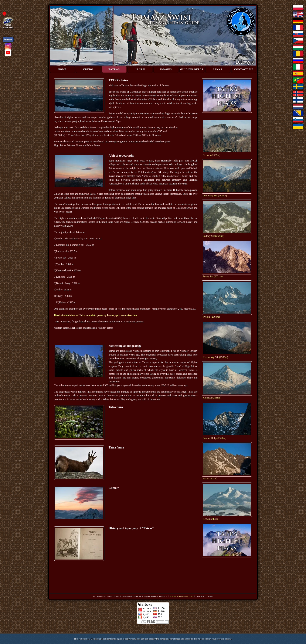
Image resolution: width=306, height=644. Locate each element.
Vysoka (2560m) (211, 317)
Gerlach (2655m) (211, 155)
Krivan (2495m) (211, 519)
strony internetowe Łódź (182, 596)
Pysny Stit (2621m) (213, 276)
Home (62, 69)
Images (166, 69)
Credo (88, 69)
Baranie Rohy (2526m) (215, 438)
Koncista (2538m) (212, 398)
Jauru (140, 69)
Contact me (244, 69)
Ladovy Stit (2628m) (213, 236)
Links (218, 69)
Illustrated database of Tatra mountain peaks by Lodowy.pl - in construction (95, 315)
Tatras (114, 69)
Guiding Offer (192, 69)
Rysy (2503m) (210, 478)
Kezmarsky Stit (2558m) (215, 357)
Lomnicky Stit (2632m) (215, 196)
